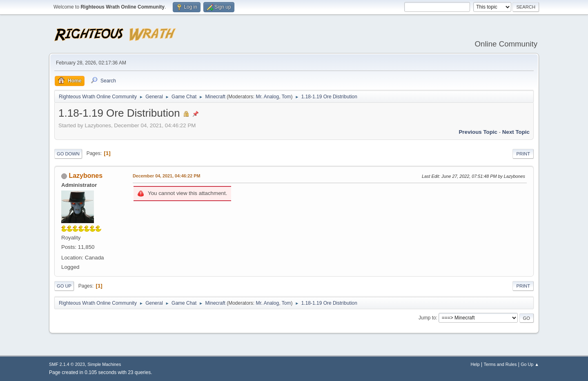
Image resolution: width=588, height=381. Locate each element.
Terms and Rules (500, 364)
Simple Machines (104, 364)
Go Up (64, 286)
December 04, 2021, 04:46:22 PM (166, 176)
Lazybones (86, 176)
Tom (286, 97)
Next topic (516, 132)
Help (475, 364)
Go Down (68, 154)
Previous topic (478, 132)
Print (523, 154)
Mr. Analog (267, 97)
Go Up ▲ (530, 364)
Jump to (427, 318)
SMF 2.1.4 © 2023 (67, 364)
